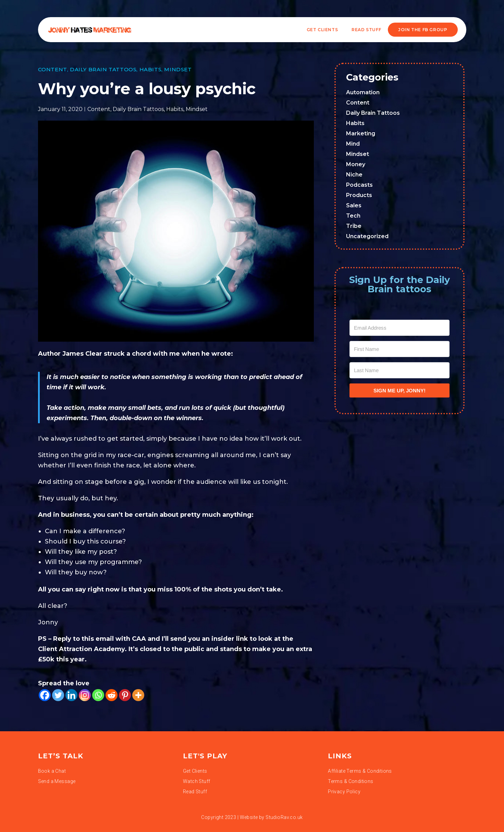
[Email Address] (399, 328)
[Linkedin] (71, 695)
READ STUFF (366, 30)
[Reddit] (112, 695)
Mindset (178, 69)
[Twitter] (58, 695)
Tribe (354, 226)
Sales (354, 205)
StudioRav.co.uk (284, 817)
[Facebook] (45, 695)
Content (53, 69)
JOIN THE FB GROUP (423, 30)
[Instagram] (85, 695)
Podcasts (359, 185)
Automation (363, 92)
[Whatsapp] (98, 695)
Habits (151, 69)
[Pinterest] (125, 695)
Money (356, 164)
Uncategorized (367, 236)
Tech (353, 216)
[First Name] (399, 349)
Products (359, 195)
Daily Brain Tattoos (103, 69)
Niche (354, 175)
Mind (353, 144)
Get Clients (322, 30)
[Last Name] (399, 370)
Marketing (361, 133)
